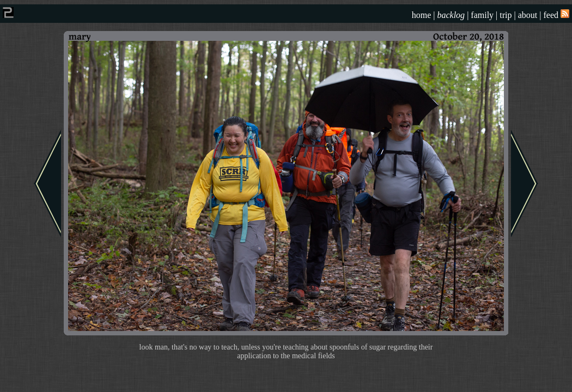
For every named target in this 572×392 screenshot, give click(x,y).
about (528, 15)
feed (556, 15)
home (422, 15)
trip (506, 15)
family (482, 15)
